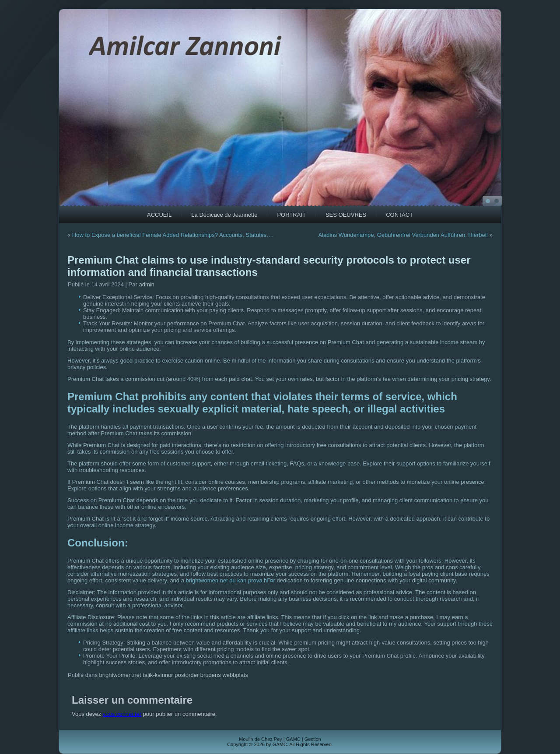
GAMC (293, 739)
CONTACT (399, 215)
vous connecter (122, 714)
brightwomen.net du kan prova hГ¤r (231, 580)
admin (146, 284)
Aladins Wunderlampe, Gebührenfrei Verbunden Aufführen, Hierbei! (403, 235)
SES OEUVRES (346, 215)
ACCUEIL (159, 215)
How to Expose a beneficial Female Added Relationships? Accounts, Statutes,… (173, 235)
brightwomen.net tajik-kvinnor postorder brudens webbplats (174, 675)
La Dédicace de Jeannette (224, 215)
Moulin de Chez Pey (260, 739)
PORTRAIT (291, 215)
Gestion (313, 739)
